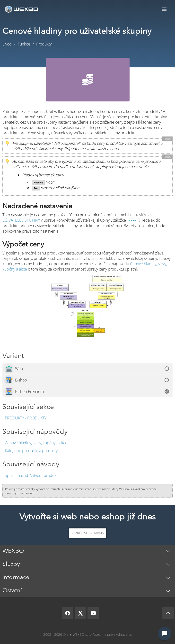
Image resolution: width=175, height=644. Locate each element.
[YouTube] (93, 613)
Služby (11, 564)
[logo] (22, 9)
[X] (80, 613)
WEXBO (13, 551)
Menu (164, 9)
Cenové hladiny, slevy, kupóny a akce (36, 443)
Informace (16, 578)
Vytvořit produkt (31, 475)
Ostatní (12, 591)
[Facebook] (68, 613)
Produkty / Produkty (26, 418)
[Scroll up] (168, 613)
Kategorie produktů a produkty (31, 451)
